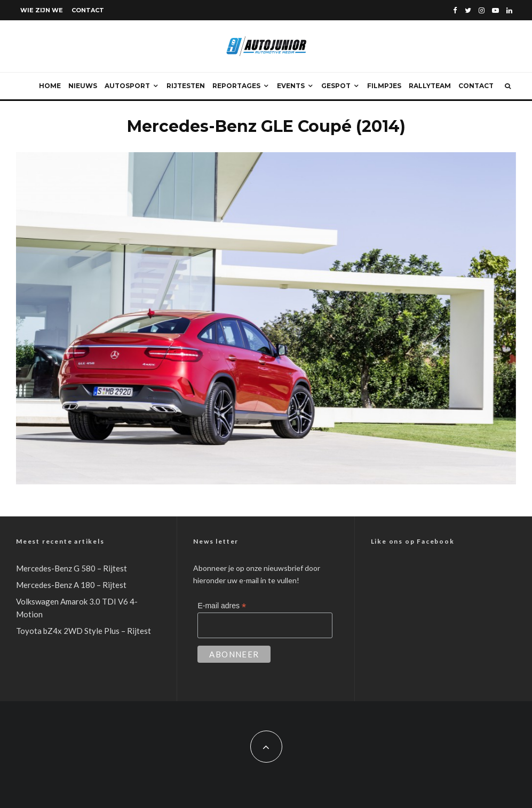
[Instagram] (482, 10)
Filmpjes (384, 86)
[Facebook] (455, 10)
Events (291, 86)
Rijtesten (186, 86)
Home (50, 86)
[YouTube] (495, 10)
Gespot (336, 86)
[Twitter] (468, 10)
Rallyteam (430, 86)
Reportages (236, 86)
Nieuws (83, 86)
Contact (88, 10)
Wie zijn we (42, 10)
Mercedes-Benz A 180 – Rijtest (71, 585)
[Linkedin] (509, 10)
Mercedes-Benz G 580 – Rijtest (72, 568)
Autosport (127, 86)
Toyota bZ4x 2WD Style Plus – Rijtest (84, 631)
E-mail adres (222, 606)
